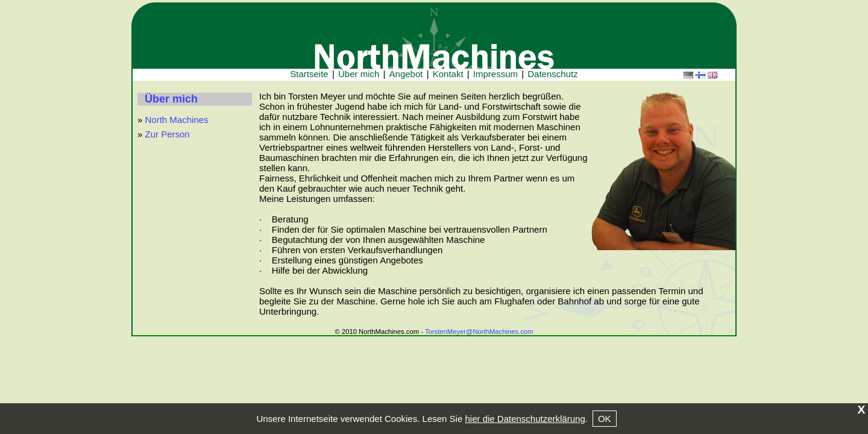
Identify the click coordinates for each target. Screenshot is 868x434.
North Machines (177, 120)
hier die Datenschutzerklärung (525, 419)
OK (605, 419)
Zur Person (168, 134)
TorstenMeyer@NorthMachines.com (479, 332)
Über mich (171, 99)
